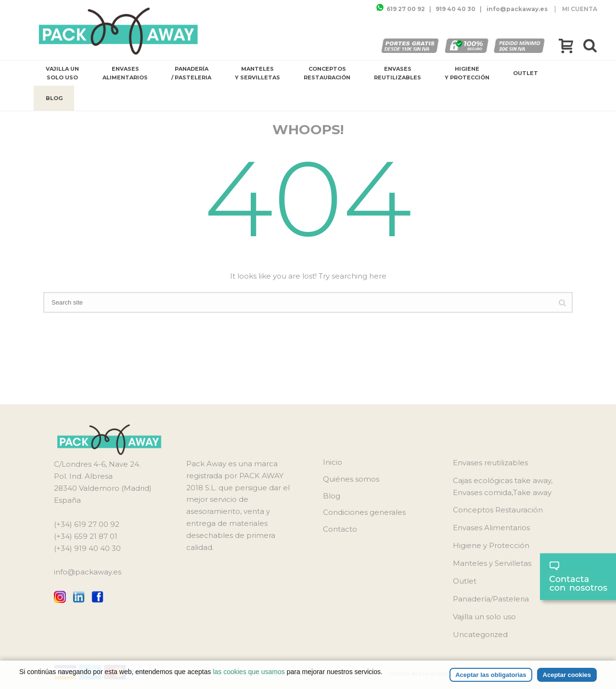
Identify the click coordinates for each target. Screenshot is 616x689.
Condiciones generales (364, 512)
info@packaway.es (88, 572)
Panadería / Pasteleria (191, 73)
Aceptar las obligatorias (491, 675)
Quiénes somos (351, 479)
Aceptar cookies (567, 675)
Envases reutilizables (398, 73)
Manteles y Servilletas (257, 73)
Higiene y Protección (467, 73)
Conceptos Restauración (327, 73)
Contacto (340, 529)
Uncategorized (480, 634)
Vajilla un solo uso (62, 73)
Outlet (526, 73)
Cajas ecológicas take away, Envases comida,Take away (503, 486)
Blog (54, 98)
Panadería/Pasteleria (491, 599)
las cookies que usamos (249, 672)
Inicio (333, 462)
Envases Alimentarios (125, 73)
